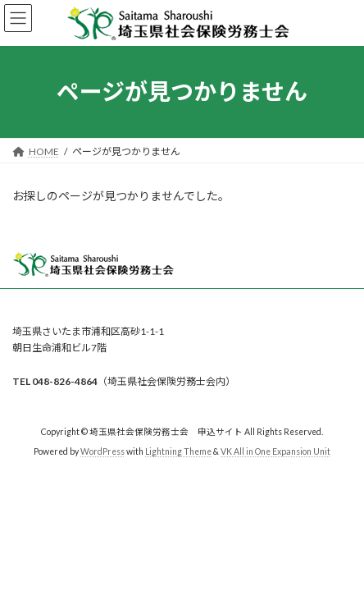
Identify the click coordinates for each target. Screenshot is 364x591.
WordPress (102, 451)
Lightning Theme (178, 451)
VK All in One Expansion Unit (275, 451)
